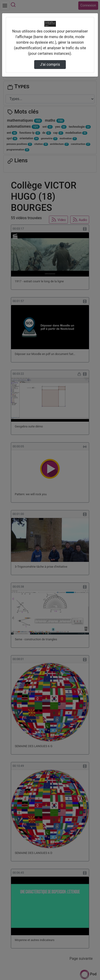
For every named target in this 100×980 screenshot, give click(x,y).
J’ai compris (50, 64)
